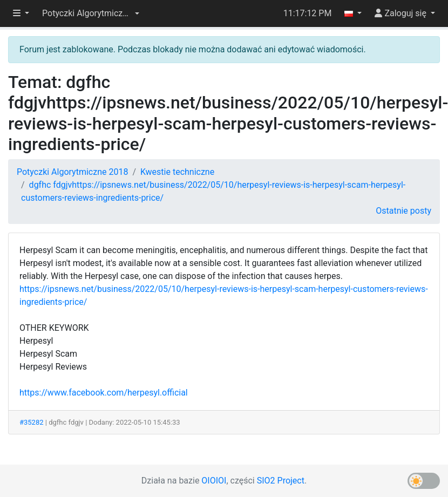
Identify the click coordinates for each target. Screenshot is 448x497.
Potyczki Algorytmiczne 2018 (72, 172)
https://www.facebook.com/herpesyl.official (104, 393)
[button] (91, 13)
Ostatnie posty (403, 211)
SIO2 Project (281, 481)
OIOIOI (214, 481)
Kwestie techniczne (177, 172)
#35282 (32, 422)
